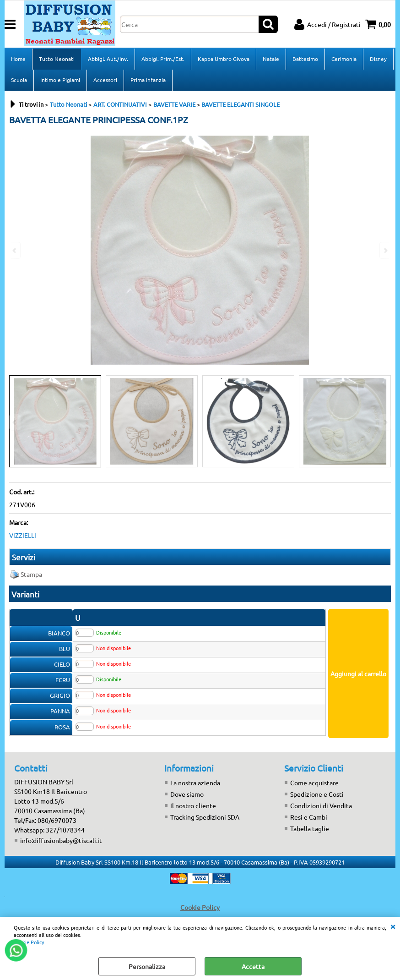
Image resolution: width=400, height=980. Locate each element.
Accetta (253, 966)
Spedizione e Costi (317, 794)
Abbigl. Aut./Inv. (108, 59)
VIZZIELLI (23, 535)
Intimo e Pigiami (60, 80)
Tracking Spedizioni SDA (205, 817)
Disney (378, 59)
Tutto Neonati (57, 59)
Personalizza (147, 966)
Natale (271, 59)
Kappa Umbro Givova (224, 59)
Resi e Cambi (309, 817)
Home (18, 59)
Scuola (19, 80)
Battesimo (305, 59)
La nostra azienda (195, 783)
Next (385, 422)
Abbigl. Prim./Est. (163, 59)
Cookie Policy (29, 942)
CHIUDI (393, 926)
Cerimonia (344, 59)
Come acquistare (314, 783)
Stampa (31, 574)
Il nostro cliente (193, 805)
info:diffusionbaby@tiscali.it (61, 840)
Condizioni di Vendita (321, 805)
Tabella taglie (310, 828)
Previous (15, 422)
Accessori (105, 80)
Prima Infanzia (148, 80)
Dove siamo (187, 794)
